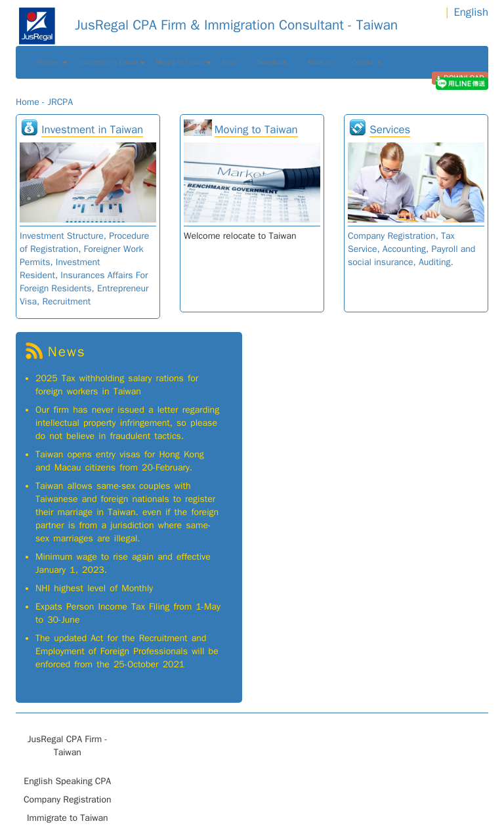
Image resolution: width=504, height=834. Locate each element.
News (230, 62)
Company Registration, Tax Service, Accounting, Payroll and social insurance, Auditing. (411, 249)
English (471, 12)
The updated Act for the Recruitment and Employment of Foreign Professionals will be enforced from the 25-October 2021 (127, 651)
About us (320, 62)
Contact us (367, 62)
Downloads (273, 62)
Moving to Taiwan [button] (184, 62)
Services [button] (52, 62)
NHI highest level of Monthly (94, 588)
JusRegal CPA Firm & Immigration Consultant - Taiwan (207, 25)
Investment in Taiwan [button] (112, 62)
